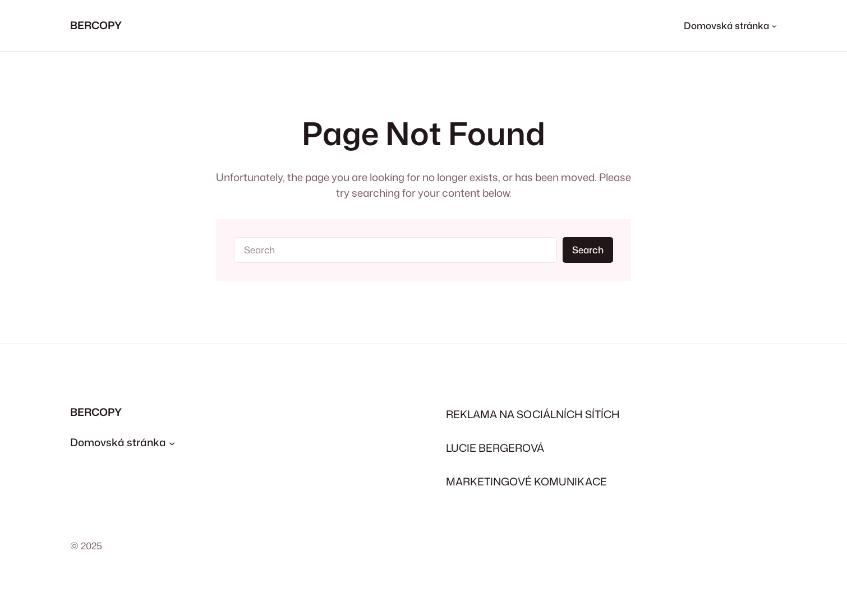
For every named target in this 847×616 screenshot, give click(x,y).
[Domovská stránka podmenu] (172, 443)
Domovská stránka (118, 442)
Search (588, 250)
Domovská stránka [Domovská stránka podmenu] (726, 26)
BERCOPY (96, 25)
